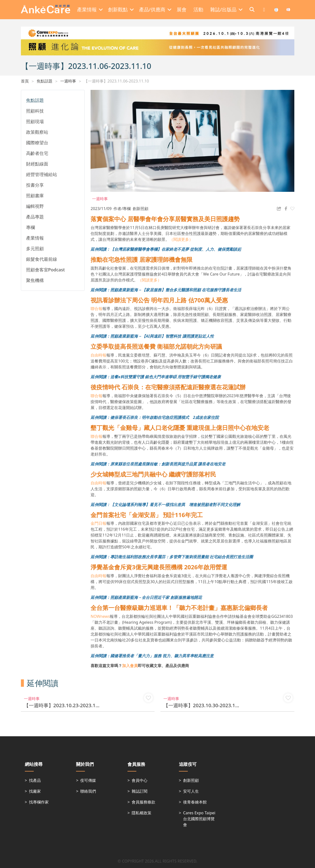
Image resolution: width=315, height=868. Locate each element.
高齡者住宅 (37, 153)
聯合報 (96, 309)
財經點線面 (37, 164)
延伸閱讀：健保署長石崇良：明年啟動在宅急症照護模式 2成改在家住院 (155, 417)
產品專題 (35, 217)
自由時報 (98, 355)
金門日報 (98, 523)
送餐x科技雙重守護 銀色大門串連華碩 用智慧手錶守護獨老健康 (165, 377)
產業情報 (35, 238)
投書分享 (35, 185)
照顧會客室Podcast (46, 270)
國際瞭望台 (37, 143)
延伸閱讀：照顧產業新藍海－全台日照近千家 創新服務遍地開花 (146, 597)
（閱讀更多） (181, 239)
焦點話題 (45, 81)
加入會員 (130, 666)
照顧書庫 (35, 196)
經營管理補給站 (42, 174)
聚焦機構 (35, 280)
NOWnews (100, 616)
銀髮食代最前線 (42, 259)
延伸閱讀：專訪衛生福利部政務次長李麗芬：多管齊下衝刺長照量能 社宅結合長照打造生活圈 (172, 557)
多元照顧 (35, 248)
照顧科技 (35, 111)
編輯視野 (35, 206)
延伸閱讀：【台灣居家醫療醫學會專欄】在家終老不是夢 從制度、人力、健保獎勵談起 (166, 249)
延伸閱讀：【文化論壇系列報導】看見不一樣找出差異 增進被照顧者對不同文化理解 (165, 505)
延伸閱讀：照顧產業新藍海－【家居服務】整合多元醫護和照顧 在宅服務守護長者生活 (166, 290)
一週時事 (68, 81)
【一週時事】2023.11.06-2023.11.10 (117, 81)
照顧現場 (35, 121)
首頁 (25, 81)
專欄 (31, 227)
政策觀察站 (37, 132)
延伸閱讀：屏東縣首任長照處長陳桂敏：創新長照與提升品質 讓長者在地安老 (158, 464)
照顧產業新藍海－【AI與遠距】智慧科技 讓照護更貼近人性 (162, 336)
